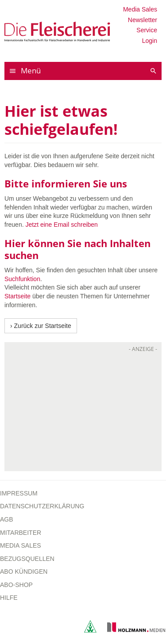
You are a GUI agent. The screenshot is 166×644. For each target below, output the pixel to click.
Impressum (19, 493)
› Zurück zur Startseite (41, 326)
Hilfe (9, 598)
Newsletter (143, 20)
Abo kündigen (24, 572)
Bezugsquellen (27, 559)
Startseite (17, 296)
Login (150, 41)
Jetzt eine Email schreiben (61, 225)
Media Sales (140, 9)
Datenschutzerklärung (42, 506)
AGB (7, 519)
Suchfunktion (22, 279)
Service (147, 30)
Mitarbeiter (21, 533)
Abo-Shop (16, 585)
